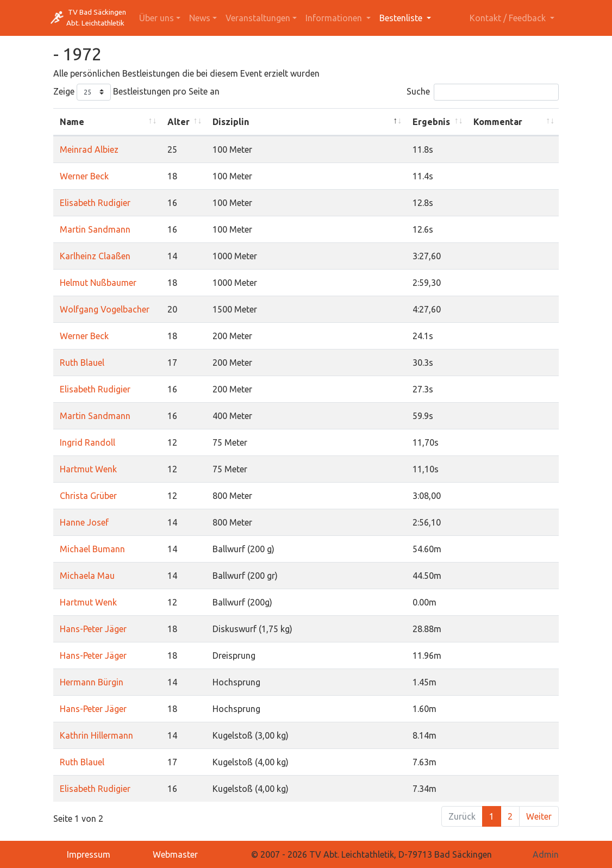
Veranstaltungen (258, 18)
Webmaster (175, 854)
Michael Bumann (92, 549)
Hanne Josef (84, 522)
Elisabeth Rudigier (95, 203)
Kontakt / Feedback (509, 18)
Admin (546, 854)
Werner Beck (84, 176)
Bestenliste (402, 18)
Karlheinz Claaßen (95, 256)
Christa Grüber (88, 496)
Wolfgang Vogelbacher (105, 309)
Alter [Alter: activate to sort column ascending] (179, 122)
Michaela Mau (87, 576)
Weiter (539, 816)
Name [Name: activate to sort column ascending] (72, 122)
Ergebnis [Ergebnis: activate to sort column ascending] (431, 122)
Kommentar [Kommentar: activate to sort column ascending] (498, 122)
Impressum (89, 854)
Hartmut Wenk (88, 469)
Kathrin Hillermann (96, 735)
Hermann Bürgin (92, 682)
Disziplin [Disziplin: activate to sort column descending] (231, 122)
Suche (483, 92)
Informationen (335, 18)
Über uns (157, 18)
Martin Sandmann (95, 229)
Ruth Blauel (82, 363)
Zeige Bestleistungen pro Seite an (136, 92)
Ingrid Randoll (88, 442)
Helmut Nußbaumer (98, 283)
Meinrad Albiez (89, 149)
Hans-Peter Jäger (93, 629)
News (200, 18)
